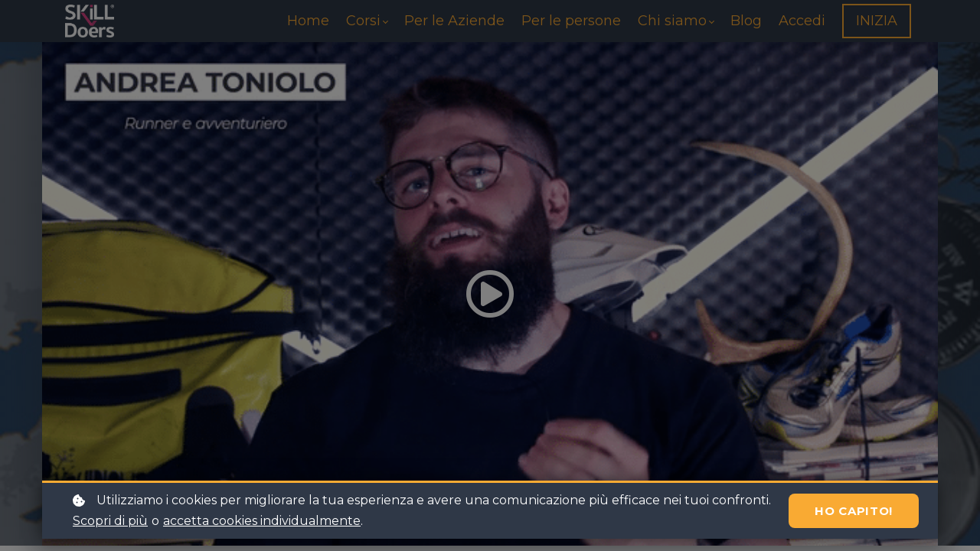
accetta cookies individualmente (262, 521)
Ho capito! (854, 511)
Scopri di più (110, 521)
